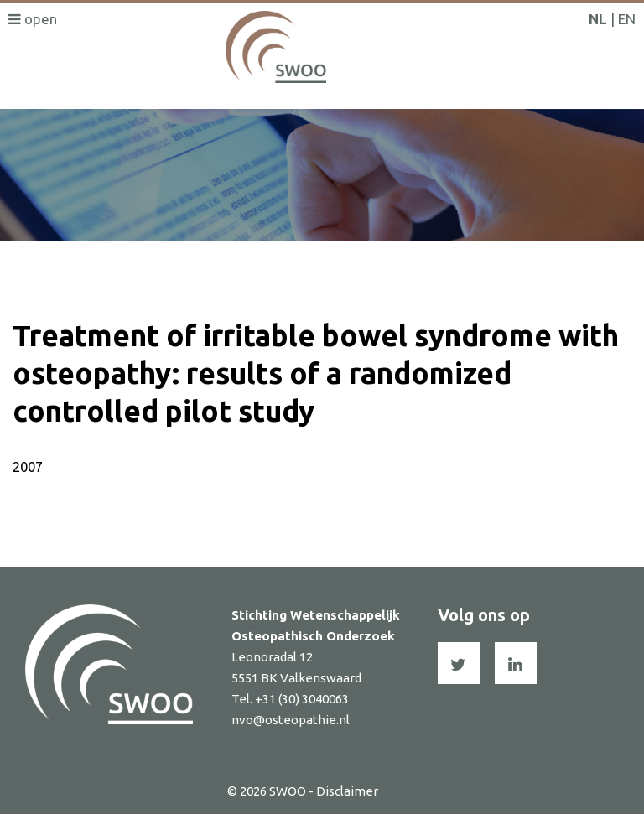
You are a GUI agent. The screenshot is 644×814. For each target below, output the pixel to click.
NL (598, 19)
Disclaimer (347, 791)
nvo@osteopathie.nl (291, 720)
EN (627, 19)
